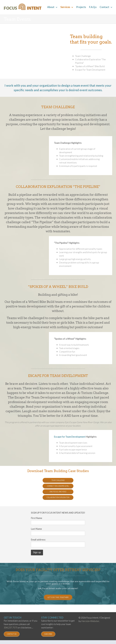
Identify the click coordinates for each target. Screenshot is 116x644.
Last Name (36, 529)
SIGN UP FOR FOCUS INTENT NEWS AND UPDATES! (58, 513)
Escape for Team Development (70, 437)
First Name (37, 518)
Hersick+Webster (90, 621)
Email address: (38, 540)
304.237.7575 (11, 628)
